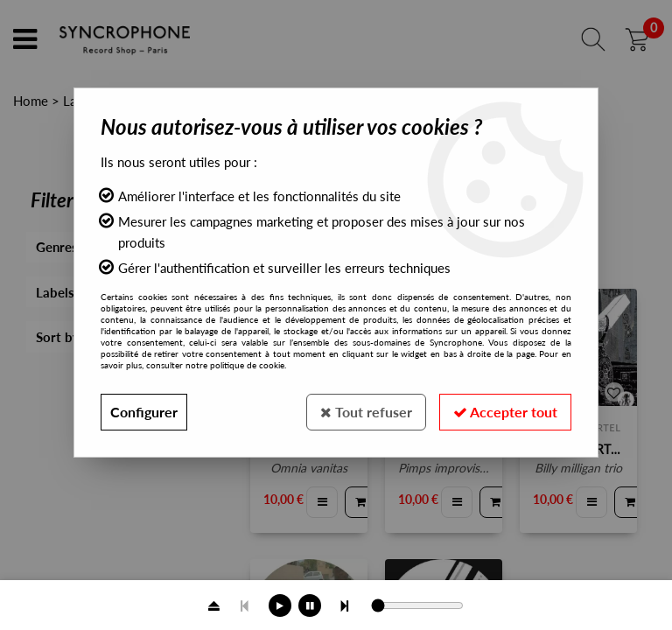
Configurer (144, 412)
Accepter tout (505, 412)
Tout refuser (366, 412)
